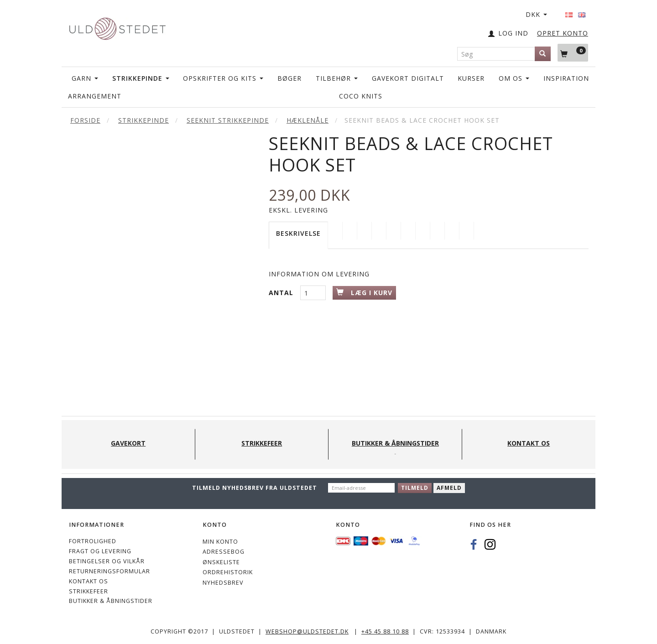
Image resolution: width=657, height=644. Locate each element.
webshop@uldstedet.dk (307, 631)
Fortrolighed (93, 541)
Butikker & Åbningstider (111, 601)
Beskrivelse (298, 233)
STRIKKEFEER (89, 591)
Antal (282, 293)
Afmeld (449, 488)
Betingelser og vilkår (107, 561)
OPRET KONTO (563, 33)
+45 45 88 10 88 (385, 631)
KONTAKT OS (89, 581)
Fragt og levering (100, 551)
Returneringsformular (109, 571)
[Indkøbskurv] (573, 52)
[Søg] (543, 54)
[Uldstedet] (117, 27)
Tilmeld (415, 488)
